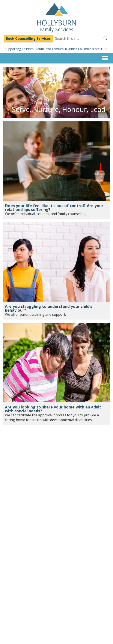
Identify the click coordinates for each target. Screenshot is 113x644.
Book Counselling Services (28, 38)
